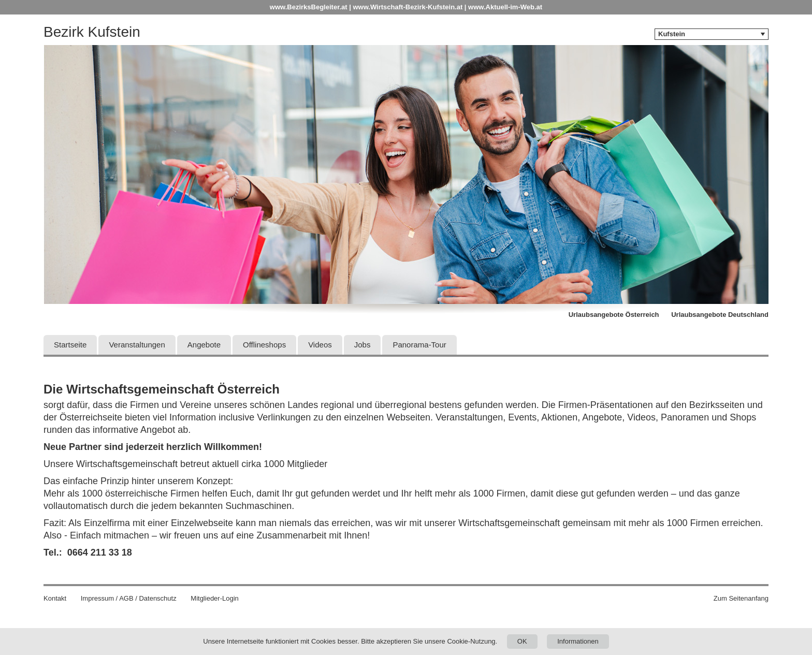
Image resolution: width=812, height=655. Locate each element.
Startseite (70, 345)
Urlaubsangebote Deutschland (720, 315)
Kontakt (55, 598)
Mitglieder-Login (215, 598)
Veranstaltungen (137, 345)
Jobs (363, 345)
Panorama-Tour (419, 345)
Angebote (204, 345)
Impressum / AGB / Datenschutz (129, 598)
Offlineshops (264, 345)
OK (522, 641)
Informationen (578, 641)
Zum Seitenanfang (741, 598)
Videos (320, 345)
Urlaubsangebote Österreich (614, 315)
